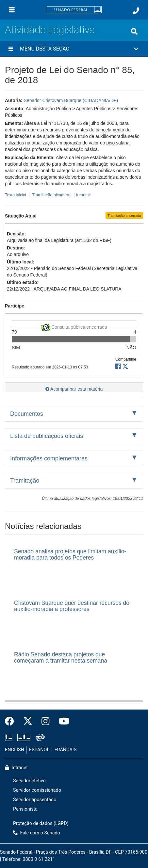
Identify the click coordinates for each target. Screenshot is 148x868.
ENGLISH (15, 750)
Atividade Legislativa (50, 30)
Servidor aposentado (35, 800)
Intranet (16, 768)
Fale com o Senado (37, 833)
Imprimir (83, 195)
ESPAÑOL (39, 750)
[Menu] (12, 10)
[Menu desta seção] (11, 49)
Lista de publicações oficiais (47, 436)
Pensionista (25, 809)
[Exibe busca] (134, 31)
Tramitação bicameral (52, 195)
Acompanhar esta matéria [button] (74, 389)
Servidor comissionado (37, 790)
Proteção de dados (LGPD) (41, 823)
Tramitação (25, 481)
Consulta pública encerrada (74, 326)
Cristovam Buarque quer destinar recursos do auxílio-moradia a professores (72, 606)
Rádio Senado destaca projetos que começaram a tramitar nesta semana (61, 658)
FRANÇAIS (66, 750)
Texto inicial (16, 195)
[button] (74, 49)
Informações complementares (49, 458)
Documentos (27, 414)
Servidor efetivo (29, 781)
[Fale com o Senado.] (136, 11)
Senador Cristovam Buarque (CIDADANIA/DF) (71, 100)
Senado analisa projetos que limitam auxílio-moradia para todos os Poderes (70, 554)
